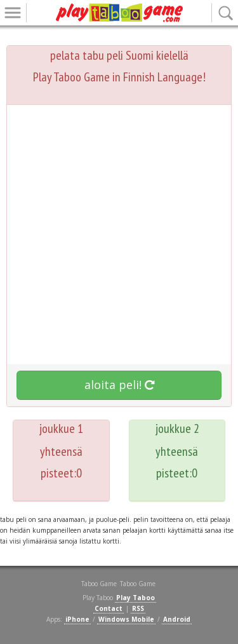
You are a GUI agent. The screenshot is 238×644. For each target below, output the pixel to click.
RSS (138, 608)
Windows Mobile (126, 619)
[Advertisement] (119, 237)
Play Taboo (136, 598)
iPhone (77, 619)
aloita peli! (119, 385)
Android (177, 619)
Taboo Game (138, 584)
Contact (109, 608)
